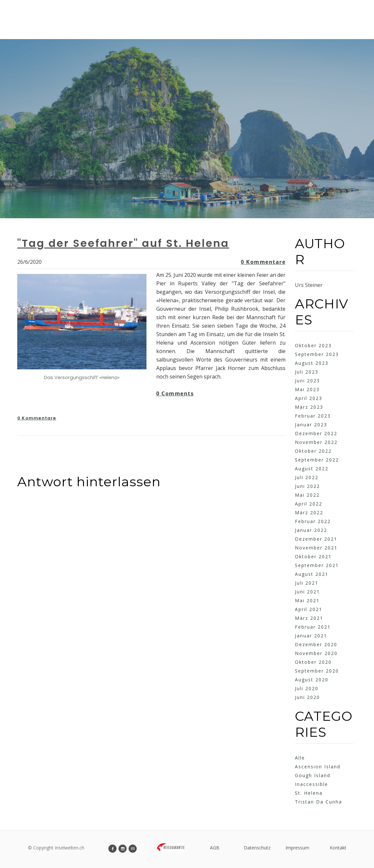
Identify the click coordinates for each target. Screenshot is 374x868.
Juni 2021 (307, 592)
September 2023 (317, 354)
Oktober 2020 (313, 662)
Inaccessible (312, 784)
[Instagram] (123, 849)
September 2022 (317, 460)
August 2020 (312, 680)
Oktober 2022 (313, 451)
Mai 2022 (307, 495)
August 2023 (312, 363)
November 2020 (316, 653)
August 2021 (312, 574)
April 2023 (309, 398)
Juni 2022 (307, 486)
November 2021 (316, 548)
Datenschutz (257, 848)
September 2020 (317, 671)
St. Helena (309, 793)
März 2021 (309, 618)
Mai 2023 (307, 389)
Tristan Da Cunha (319, 802)
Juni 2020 (307, 697)
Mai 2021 (307, 600)
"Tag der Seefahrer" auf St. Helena (123, 243)
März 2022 (309, 512)
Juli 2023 (307, 372)
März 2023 (309, 407)
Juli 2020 (307, 688)
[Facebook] (112, 849)
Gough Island (313, 775)
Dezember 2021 (316, 539)
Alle (300, 758)
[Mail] (133, 849)
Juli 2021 (307, 583)
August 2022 (312, 469)
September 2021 (317, 565)
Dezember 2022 (316, 433)
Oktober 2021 (313, 556)
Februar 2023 (313, 416)
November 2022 (316, 442)
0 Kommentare (263, 262)
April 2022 (309, 504)
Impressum (297, 848)
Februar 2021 (313, 627)
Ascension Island (318, 767)
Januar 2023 (311, 425)
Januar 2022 (311, 530)
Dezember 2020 (316, 644)
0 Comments (175, 393)
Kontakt (338, 848)
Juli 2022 (307, 477)
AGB (215, 848)
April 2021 (309, 609)
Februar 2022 (313, 521)
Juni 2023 (307, 381)
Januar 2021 (311, 636)
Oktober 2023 (313, 345)
